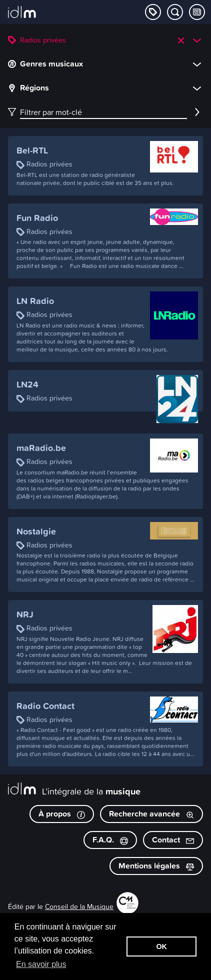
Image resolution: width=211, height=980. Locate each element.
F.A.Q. (110, 840)
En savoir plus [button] (41, 964)
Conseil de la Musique (79, 906)
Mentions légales (156, 866)
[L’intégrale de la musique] (22, 13)
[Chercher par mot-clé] (175, 12)
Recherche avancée (151, 814)
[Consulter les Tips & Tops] (197, 12)
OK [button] (161, 946)
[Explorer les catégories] (153, 12)
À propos (62, 814)
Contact (173, 840)
